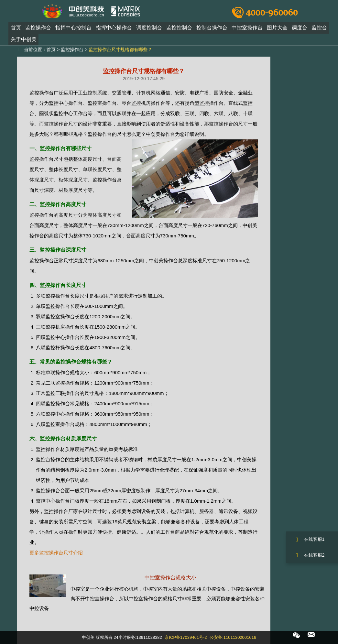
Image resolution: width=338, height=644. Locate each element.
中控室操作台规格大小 (170, 578)
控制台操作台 (212, 30)
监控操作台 (38, 30)
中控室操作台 (247, 30)
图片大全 (277, 30)
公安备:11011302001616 (233, 637)
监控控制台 (179, 30)
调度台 (300, 30)
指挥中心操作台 (114, 30)
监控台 (319, 30)
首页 (16, 30)
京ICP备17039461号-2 (186, 637)
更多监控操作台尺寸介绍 (56, 553)
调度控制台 (149, 30)
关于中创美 (24, 42)
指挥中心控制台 (73, 30)
